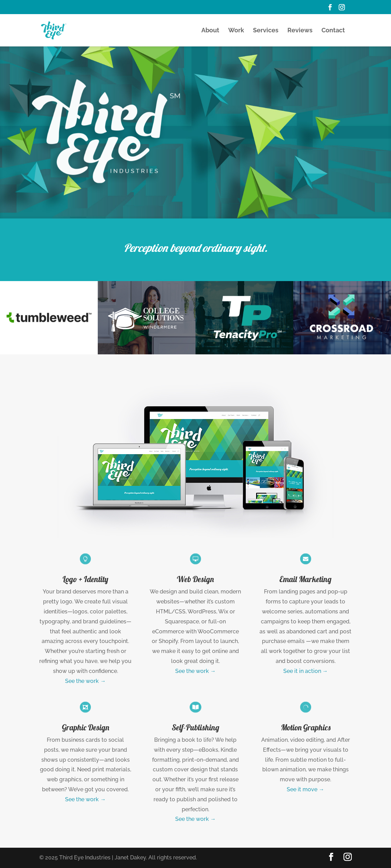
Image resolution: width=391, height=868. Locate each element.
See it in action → (306, 671)
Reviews (300, 31)
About (210, 31)
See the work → (85, 681)
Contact (333, 31)
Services (266, 31)
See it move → (305, 789)
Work (236, 31)
